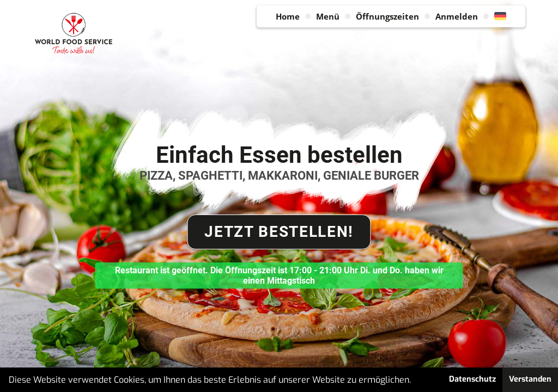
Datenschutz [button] (472, 379)
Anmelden (457, 16)
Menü (328, 16)
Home (288, 16)
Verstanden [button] (530, 379)
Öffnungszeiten (387, 16)
